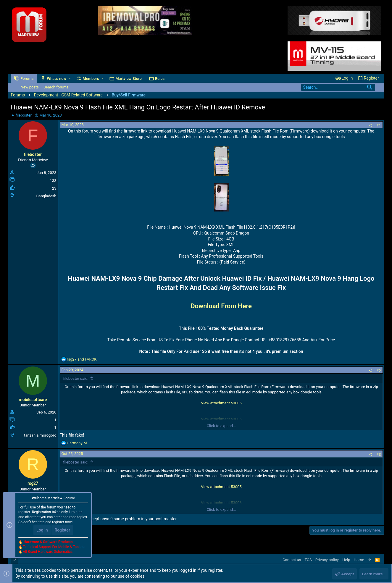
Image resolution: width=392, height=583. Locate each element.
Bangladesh (46, 196)
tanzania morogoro (40, 435)
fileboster (24, 115)
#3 (379, 454)
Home (359, 560)
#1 (379, 126)
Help (346, 560)
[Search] (338, 87)
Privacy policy (327, 560)
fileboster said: (76, 378)
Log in (42, 530)
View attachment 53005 (221, 403)
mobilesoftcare (33, 400)
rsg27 (33, 483)
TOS (308, 560)
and (82, 359)
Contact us (292, 560)
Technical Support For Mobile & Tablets (54, 547)
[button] (70, 79)
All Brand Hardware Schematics (48, 552)
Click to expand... (221, 426)
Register (62, 530)
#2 (379, 371)
